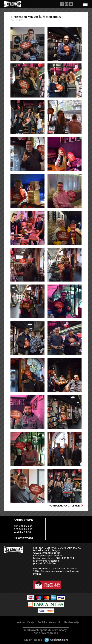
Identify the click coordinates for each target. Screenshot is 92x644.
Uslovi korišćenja (24, 622)
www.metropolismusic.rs (47, 553)
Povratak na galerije (66, 506)
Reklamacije (72, 622)
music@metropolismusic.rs (48, 555)
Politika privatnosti (49, 622)
